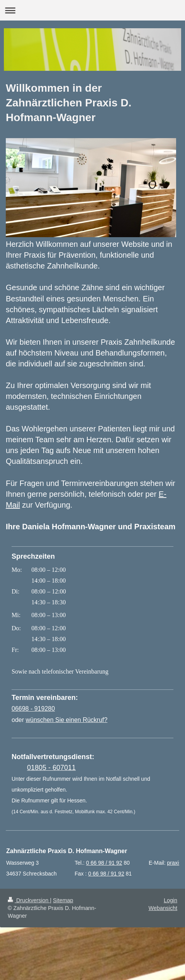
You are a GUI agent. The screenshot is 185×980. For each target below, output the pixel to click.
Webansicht (163, 908)
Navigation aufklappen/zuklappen (92, 10)
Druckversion (29, 900)
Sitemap (63, 900)
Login (171, 900)
